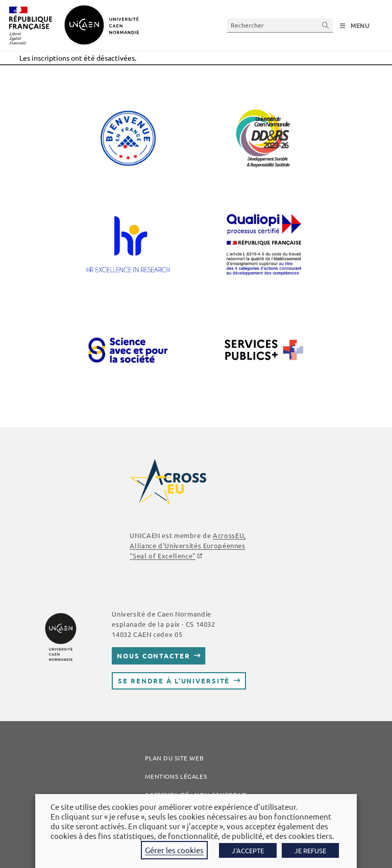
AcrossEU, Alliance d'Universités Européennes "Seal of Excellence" (188, 545)
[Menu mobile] (355, 26)
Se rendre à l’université (174, 681)
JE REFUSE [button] (310, 850)
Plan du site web (174, 758)
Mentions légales (176, 776)
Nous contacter (153, 656)
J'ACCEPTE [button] (248, 850)
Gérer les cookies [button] (174, 850)
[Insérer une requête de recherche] (280, 25)
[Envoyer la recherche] (326, 25)
